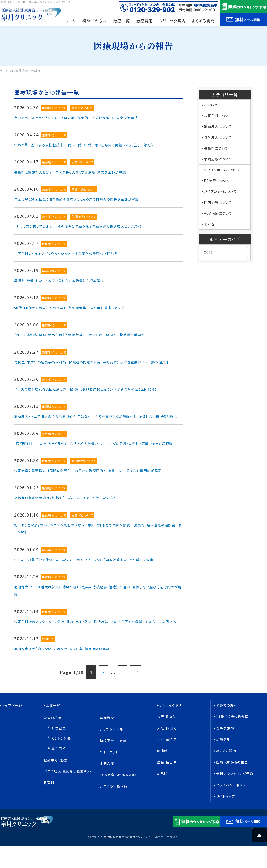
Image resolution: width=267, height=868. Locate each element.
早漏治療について (85, 197)
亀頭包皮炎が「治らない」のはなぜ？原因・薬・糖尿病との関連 (76, 709)
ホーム (5, 70)
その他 (210, 234)
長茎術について (83, 108)
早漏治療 (107, 772)
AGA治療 (119, 808)
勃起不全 (114, 786)
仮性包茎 (59, 778)
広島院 (163, 806)
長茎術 (49, 811)
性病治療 (107, 801)
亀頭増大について (54, 108)
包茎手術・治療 (56, 797)
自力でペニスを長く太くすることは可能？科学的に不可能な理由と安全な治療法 (94, 117)
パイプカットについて (223, 199)
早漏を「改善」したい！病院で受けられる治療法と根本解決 (72, 288)
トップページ (13, 764)
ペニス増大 (68, 804)
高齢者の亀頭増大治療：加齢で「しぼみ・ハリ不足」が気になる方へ (80, 543)
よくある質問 (226, 792)
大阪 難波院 (167, 771)
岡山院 (163, 792)
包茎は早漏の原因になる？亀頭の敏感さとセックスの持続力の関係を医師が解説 (95, 206)
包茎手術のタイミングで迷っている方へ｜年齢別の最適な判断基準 (81, 260)
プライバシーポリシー (233, 813)
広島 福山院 (167, 799)
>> (136, 733)
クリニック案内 (171, 764)
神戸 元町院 (167, 785)
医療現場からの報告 (232, 799)
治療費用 (224, 785)
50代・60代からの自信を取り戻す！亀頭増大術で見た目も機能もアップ (85, 315)
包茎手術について (54, 135)
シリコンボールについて (225, 175)
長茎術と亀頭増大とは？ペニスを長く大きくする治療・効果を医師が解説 (86, 179)
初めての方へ (227, 764)
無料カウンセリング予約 (235, 806)
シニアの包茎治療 (114, 815)
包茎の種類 (53, 772)
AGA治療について (220, 222)
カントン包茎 (62, 784)
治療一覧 (53, 764)
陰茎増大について (54, 464)
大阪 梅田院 (167, 778)
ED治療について (219, 187)
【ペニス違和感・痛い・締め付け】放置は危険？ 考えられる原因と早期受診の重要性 (98, 342)
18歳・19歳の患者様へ (235, 771)
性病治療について (220, 210)
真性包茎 (59, 790)
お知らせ (48, 700)
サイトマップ (226, 821)
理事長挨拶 (225, 778)
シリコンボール (112, 779)
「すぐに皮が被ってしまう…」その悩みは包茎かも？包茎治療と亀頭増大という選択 (96, 234)
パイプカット (109, 793)
